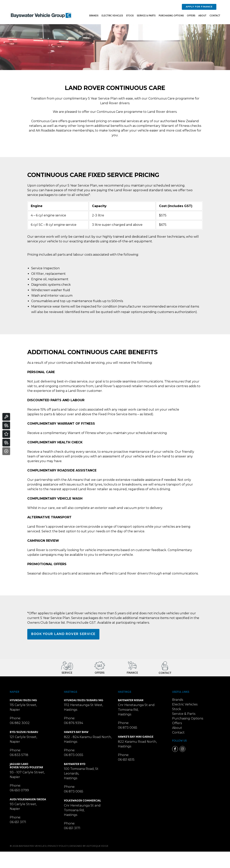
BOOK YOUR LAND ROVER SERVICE (63, 634)
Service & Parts (146, 15)
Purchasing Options (171, 15)
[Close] (6, 451)
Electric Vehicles (112, 15)
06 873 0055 (74, 755)
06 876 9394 (73, 723)
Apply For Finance (199, 7)
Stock (130, 15)
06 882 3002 (20, 723)
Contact (215, 15)
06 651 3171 (18, 822)
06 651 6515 (126, 760)
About (202, 15)
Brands (94, 15)
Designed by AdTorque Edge (89, 846)
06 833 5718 (19, 755)
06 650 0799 (19, 790)
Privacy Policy (58, 846)
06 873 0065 (74, 791)
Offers (191, 15)
